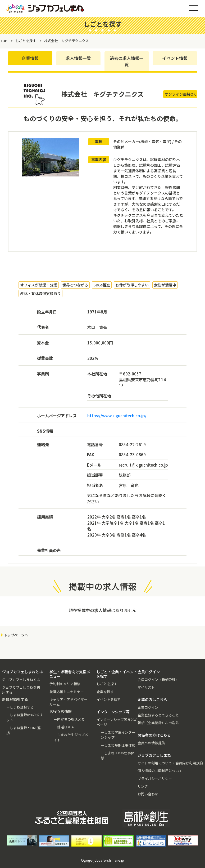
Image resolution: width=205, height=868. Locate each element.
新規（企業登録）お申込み (158, 723)
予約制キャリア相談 (65, 684)
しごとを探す (107, 684)
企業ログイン (148, 707)
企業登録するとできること (158, 715)
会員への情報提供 (151, 743)
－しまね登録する (20, 707)
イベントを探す (109, 699)
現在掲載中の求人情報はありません (103, 610)
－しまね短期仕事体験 (118, 745)
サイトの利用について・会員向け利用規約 (170, 763)
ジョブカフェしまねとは (21, 679)
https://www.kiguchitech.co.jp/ (117, 416)
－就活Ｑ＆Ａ (64, 727)
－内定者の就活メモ (69, 719)
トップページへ (16, 635)
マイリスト (146, 687)
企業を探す (105, 692)
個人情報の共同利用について (160, 771)
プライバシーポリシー (155, 779)
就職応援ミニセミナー (67, 692)
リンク (143, 786)
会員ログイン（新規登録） (158, 679)
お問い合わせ (148, 794)
